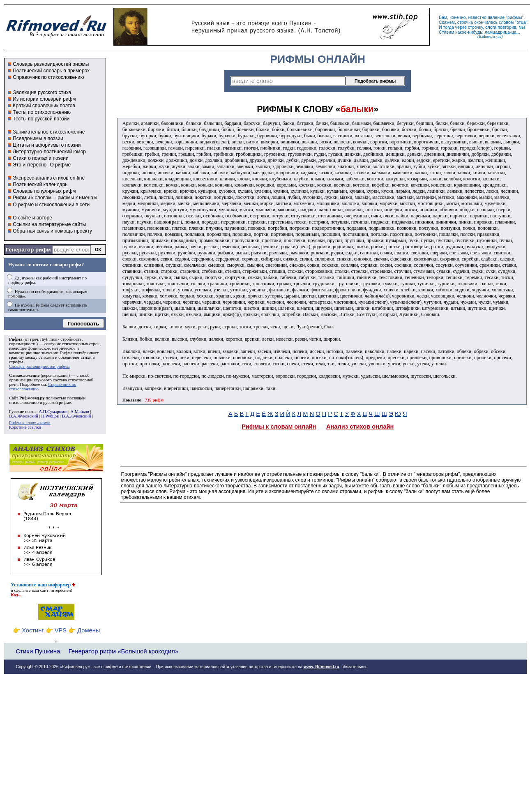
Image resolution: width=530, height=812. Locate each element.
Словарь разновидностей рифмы (51, 64)
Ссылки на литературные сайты (49, 224)
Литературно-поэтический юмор (49, 152)
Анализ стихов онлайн (360, 427)
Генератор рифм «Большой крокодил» (123, 651)
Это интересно (30, 165)
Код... (16, 595)
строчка (465, 22)
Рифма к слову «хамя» (30, 423)
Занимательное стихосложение (49, 132)
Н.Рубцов (50, 416)
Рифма (16, 339)
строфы (16, 362)
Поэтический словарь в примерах (51, 71)
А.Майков (79, 412)
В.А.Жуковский (24, 416)
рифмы (515, 17)
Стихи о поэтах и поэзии (40, 158)
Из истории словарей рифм (44, 99)
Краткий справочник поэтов (44, 106)
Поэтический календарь (40, 185)
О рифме (60, 165)
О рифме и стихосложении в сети (51, 205)
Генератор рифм (28, 250)
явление (496, 17)
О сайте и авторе (32, 218)
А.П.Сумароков (53, 412)
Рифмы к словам (32, 198)
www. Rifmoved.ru (321, 667)
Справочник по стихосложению (48, 77)
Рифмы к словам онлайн (279, 427)
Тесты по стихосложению (42, 112)
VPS (61, 630)
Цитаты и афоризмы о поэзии (47, 145)
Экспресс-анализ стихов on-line (49, 178)
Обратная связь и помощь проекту (52, 231)
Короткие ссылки (25, 427)
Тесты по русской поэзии (41, 119)
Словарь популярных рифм (44, 191)
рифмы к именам (77, 198)
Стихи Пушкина (38, 651)
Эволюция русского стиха (42, 92)
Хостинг (33, 630)
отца (521, 22)
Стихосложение (24, 375)
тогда (449, 27)
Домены (89, 630)
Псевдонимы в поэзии (38, 138)
